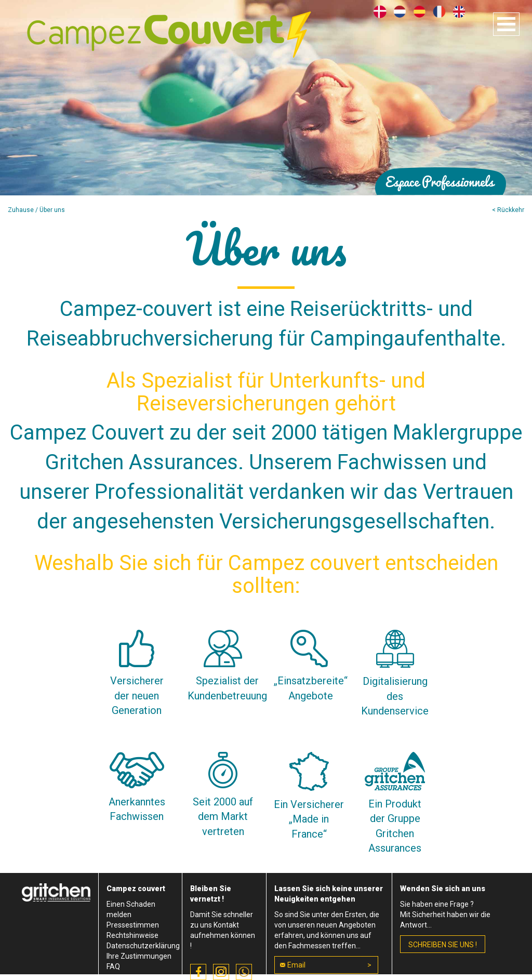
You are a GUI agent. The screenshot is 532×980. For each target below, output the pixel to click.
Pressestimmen (133, 925)
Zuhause (21, 210)
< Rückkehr (508, 210)
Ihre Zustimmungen (139, 956)
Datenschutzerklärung (143, 946)
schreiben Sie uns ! (443, 945)
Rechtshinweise (132, 935)
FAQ (113, 966)
